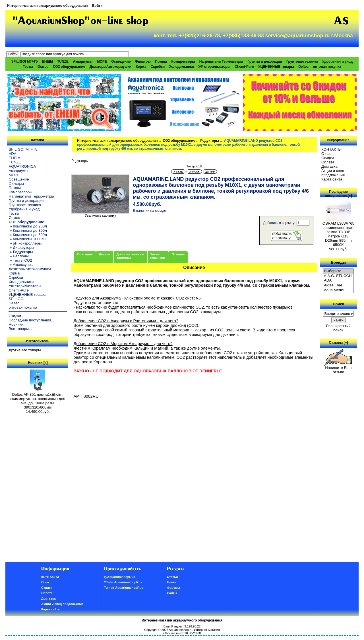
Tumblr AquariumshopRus (124, 588)
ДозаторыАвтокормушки (110, 67)
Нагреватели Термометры (221, 61)
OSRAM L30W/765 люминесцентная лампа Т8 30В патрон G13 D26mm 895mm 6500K (338, 232)
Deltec (303, 67)
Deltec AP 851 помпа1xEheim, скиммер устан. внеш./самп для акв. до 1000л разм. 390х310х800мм (38, 399)
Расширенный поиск (338, 328)
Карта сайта (332, 179)
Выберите (338, 271)
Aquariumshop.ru (181, 630)
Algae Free (338, 285)
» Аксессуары (21, 265)
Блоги (172, 582)
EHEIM (47, 61)
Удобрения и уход (337, 61)
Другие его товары (25, 350)
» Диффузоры (21, 248)
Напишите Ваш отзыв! (338, 368)
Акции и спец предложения (333, 173)
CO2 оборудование (179, 141)
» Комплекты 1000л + (28, 239)
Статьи (172, 577)
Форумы (173, 588)
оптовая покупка (327, 67)
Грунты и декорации (265, 61)
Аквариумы (83, 61)
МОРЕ (102, 61)
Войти (97, 6)
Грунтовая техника (302, 61)
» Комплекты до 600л (28, 235)
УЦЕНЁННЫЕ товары (276, 67)
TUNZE (63, 61)
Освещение (121, 61)
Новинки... (17, 324)
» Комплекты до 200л (28, 226)
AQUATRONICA (22, 166)
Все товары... (20, 329)
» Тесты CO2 (20, 260)
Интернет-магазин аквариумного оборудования (47, 6)
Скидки (328, 158)
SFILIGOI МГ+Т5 (24, 61)
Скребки (158, 67)
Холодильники (181, 67)
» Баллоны (18, 256)
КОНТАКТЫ (331, 149)
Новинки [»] (38, 363)
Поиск (338, 304)
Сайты (172, 593)
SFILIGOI (16, 299)
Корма (141, 67)
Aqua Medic (338, 290)
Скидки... (16, 316)
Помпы (161, 61)
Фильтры (143, 61)
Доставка (329, 166)
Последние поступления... (31, 320)
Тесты (28, 67)
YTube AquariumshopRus (123, 582)
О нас (326, 154)
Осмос (43, 67)
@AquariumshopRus (120, 577)
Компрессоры (183, 61)
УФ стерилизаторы (214, 67)
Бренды (338, 262)
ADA (12, 154)
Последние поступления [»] (338, 194)
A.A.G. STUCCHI (338, 276)
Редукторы (209, 141)
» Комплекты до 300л (28, 230)
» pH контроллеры (25, 243)
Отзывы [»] (338, 342)
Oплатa (328, 162)
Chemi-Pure (244, 67)
